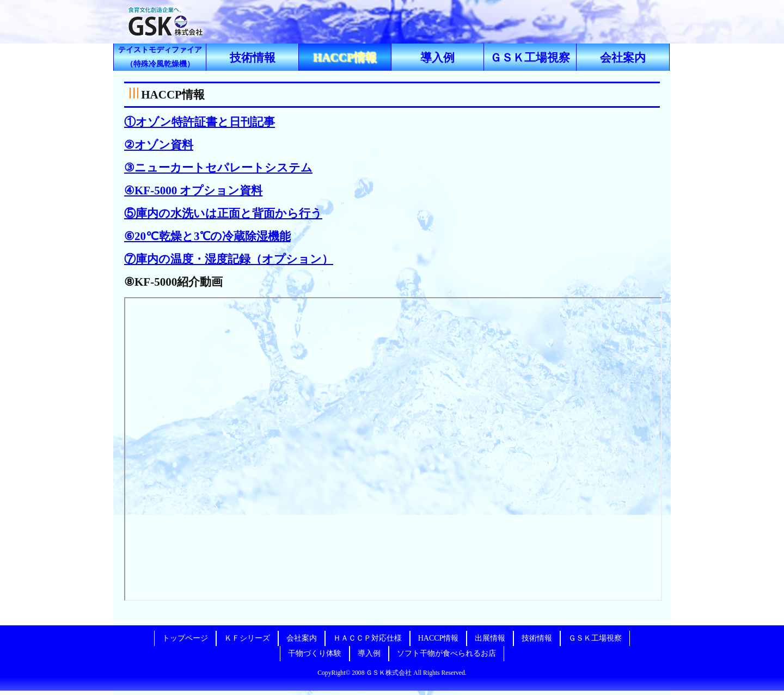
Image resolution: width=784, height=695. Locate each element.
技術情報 (253, 58)
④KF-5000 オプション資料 (193, 190)
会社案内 (623, 58)
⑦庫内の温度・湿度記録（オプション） (229, 259)
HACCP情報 (345, 58)
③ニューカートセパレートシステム (218, 168)
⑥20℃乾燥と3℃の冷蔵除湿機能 (207, 236)
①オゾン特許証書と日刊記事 (200, 122)
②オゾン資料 (159, 145)
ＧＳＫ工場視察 (530, 58)
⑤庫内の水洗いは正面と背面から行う (223, 213)
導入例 (437, 58)
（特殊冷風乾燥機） (160, 57)
